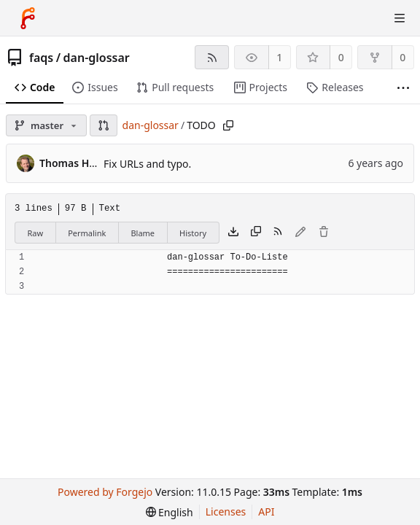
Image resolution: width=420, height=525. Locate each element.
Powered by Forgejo (105, 492)
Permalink (87, 233)
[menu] (170, 512)
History (193, 233)
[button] (104, 125)
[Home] (28, 18)
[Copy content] (256, 233)
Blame (143, 233)
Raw (36, 233)
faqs (41, 58)
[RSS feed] (212, 57)
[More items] (403, 88)
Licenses (226, 512)
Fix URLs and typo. (147, 164)
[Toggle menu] (400, 18)
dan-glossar (97, 58)
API (266, 512)
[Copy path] (228, 125)
